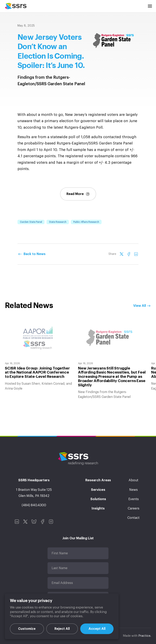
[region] (62, 616)
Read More (78, 194)
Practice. (145, 636)
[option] (39, 355)
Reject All (62, 629)
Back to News (35, 254)
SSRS (16, 6)
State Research (58, 222)
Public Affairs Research (86, 222)
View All (140, 306)
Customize (27, 629)
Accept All (97, 629)
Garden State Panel (31, 222)
